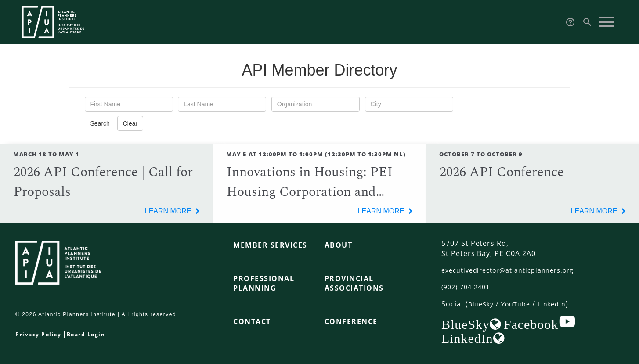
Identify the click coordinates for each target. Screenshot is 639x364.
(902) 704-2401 (468, 287)
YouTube (520, 304)
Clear (130, 123)
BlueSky (482, 304)
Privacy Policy (38, 334)
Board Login (86, 334)
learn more (169, 211)
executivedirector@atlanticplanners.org (515, 270)
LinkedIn (559, 304)
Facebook (531, 324)
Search (100, 123)
